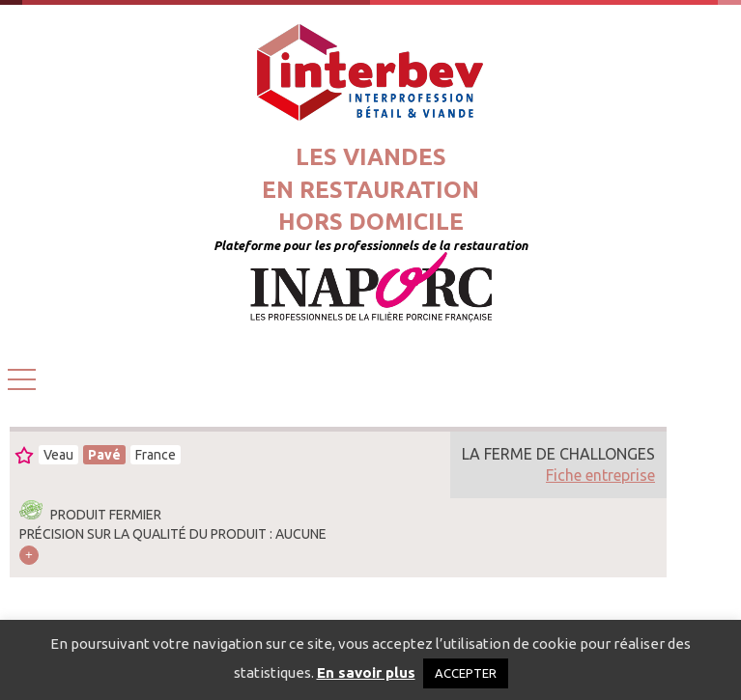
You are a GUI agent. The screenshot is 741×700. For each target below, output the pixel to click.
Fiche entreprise (600, 475)
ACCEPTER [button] (466, 673)
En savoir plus (366, 672)
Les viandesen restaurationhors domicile (370, 189)
